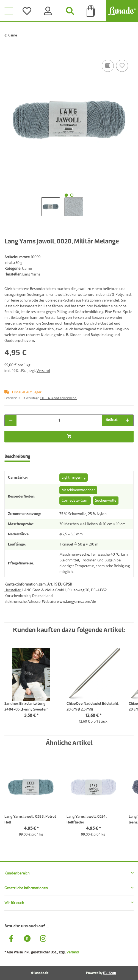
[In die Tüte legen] (9, 52)
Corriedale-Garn (75, 501)
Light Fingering (74, 478)
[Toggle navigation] (9, 11)
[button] (69, 874)
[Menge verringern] (11, 420)
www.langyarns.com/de (76, 602)
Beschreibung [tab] (17, 457)
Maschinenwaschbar (78, 490)
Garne (27, 269)
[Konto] (49, 11)
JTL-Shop (110, 973)
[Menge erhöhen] (127, 420)
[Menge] (59, 420)
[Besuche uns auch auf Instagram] (43, 939)
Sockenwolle (106, 501)
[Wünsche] (28, 11)
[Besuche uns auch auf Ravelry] (27, 939)
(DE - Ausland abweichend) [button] (59, 398)
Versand (43, 371)
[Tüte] (91, 11)
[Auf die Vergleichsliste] (108, 66)
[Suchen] (70, 11)
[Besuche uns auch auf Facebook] (11, 939)
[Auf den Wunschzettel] (122, 66)
